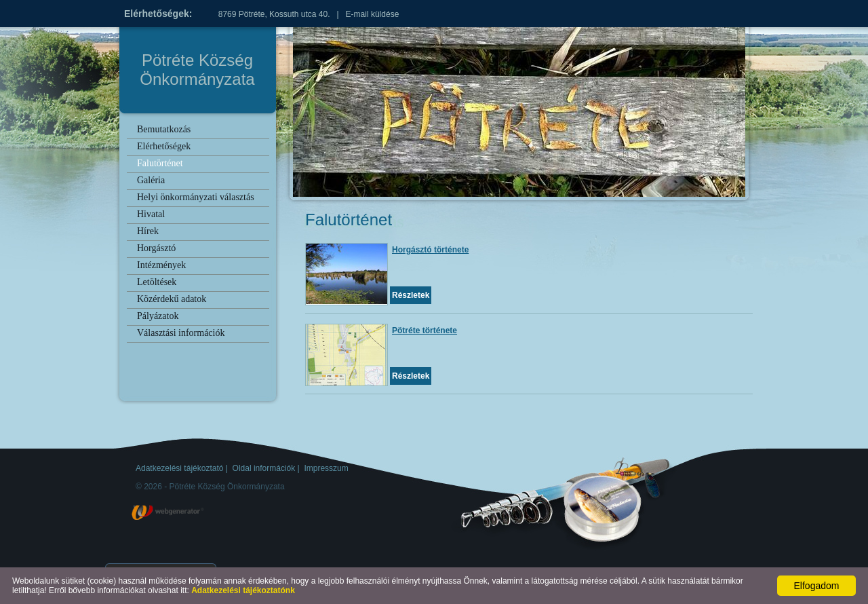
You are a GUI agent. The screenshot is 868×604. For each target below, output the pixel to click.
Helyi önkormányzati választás (196, 197)
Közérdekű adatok (172, 299)
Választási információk (181, 333)
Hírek (148, 231)
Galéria (151, 180)
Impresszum (326, 468)
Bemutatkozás (164, 129)
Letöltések (157, 282)
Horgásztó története (430, 250)
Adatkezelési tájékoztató (179, 468)
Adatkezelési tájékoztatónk (243, 590)
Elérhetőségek (164, 146)
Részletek (411, 295)
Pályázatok (158, 316)
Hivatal (151, 214)
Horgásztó (156, 248)
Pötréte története (425, 331)
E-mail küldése (373, 14)
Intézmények (161, 265)
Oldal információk (264, 468)
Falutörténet (160, 163)
